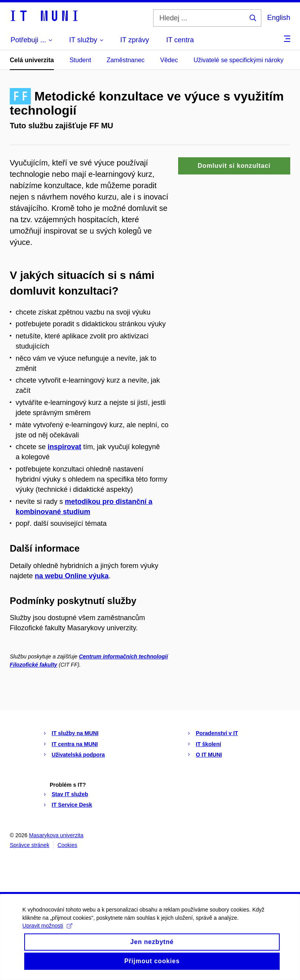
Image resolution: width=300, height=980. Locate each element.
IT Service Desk (72, 805)
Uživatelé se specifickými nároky (238, 60)
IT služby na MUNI (75, 733)
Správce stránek (29, 845)
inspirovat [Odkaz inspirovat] (64, 447)
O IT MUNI (209, 755)
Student (80, 60)
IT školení (208, 744)
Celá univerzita (32, 60)
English (279, 18)
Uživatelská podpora (78, 755)
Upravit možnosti (48, 937)
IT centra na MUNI (75, 744)
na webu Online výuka (72, 576)
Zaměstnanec (126, 60)
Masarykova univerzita (56, 835)
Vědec (169, 60)
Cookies (67, 845)
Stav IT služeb (70, 794)
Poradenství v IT (217, 733)
